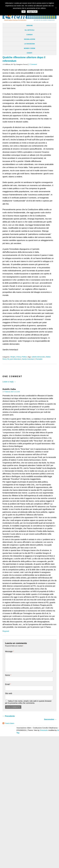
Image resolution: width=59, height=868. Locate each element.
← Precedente (9, 716)
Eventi (30, 53)
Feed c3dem (10, 723)
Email (8, 684)
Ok (24, 12)
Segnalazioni (30, 39)
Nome (8, 675)
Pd (8, 359)
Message (9, 651)
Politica (24, 357)
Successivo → (50, 719)
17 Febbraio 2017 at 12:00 (11, 392)
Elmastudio (44, 730)
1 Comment (33, 64)
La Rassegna (30, 44)
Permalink (39, 359)
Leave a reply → (9, 382)
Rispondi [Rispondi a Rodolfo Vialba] (6, 631)
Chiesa (19, 357)
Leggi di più (32, 12)
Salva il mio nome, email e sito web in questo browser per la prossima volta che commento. (28, 702)
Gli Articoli (29, 30)
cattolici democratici (38, 357)
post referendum (16, 359)
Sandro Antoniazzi (28, 359)
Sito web (9, 693)
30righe (30, 25)
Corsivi (30, 35)
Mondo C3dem (30, 48)
